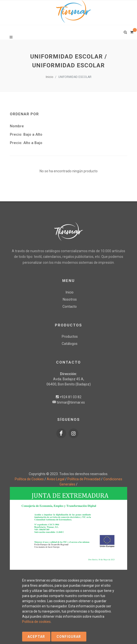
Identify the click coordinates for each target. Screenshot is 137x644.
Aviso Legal (56, 479)
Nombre (17, 126)
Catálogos (70, 344)
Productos (70, 337)
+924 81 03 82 (70, 397)
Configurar (69, 637)
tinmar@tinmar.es (71, 402)
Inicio (49, 77)
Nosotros (70, 299)
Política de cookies (36, 622)
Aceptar (36, 637)
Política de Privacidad (84, 479)
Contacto (70, 307)
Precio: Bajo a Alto (26, 134)
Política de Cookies (29, 479)
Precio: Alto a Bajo (26, 143)
